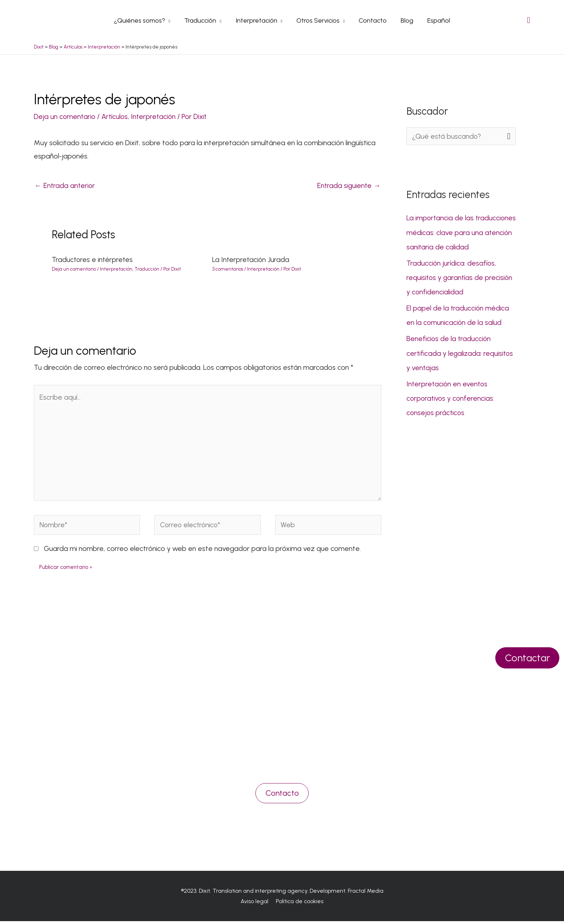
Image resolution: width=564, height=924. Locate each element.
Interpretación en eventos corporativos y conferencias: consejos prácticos (451, 397)
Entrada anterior (65, 185)
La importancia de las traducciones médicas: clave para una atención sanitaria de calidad (460, 232)
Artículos (116, 116)
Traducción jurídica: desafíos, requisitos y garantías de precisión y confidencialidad (460, 277)
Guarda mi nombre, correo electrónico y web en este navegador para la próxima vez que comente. (202, 551)
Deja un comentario (65, 116)
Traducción (147, 269)
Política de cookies (299, 904)
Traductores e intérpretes (93, 259)
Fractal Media (366, 893)
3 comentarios (228, 269)
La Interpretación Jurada (251, 259)
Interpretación (156, 116)
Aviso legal (255, 904)
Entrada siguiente (348, 185)
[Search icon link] (529, 20)
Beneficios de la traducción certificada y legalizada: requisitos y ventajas (461, 352)
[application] (171, 20)
